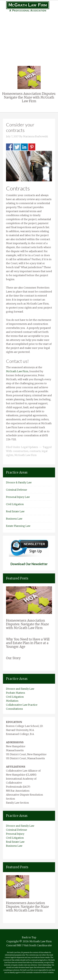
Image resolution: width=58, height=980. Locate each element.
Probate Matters (16, 693)
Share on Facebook (10, 147)
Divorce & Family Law (19, 482)
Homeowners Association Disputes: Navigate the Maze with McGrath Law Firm (29, 97)
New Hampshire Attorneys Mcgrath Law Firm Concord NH (29, 6)
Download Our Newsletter (29, 564)
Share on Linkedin (24, 147)
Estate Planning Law (18, 526)
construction (21, 451)
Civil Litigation (29, 40)
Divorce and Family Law (20, 689)
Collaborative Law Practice (22, 705)
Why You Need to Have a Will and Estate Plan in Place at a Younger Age (28, 643)
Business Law (29, 48)
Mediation (12, 701)
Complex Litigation (29, 36)
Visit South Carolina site (38, 945)
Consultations (14, 709)
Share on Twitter (17, 147)
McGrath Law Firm (17, 371)
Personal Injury (29, 28)
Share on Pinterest (32, 147)
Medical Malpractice (29, 32)
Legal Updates (30, 447)
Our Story (13, 658)
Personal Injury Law (18, 497)
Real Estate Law (29, 44)
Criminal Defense (17, 490)
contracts (35, 451)
